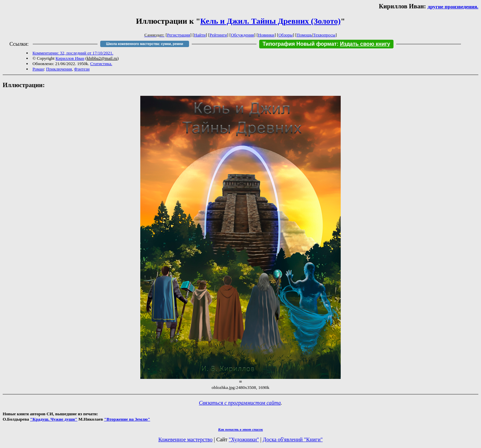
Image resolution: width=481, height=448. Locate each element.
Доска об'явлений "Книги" (293, 439)
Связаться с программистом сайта (240, 403)
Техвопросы (324, 35)
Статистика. (101, 64)
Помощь (304, 35)
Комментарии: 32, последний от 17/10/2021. (73, 53)
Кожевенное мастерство (185, 439)
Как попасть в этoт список (240, 429)
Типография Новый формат (300, 44)
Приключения (59, 69)
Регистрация (179, 35)
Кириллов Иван (70, 58)
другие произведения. (453, 7)
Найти (200, 35)
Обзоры (285, 35)
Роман (38, 69)
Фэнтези (82, 69)
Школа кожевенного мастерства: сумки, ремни (144, 44)
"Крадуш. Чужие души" (54, 419)
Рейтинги (218, 35)
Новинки (266, 35)
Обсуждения (242, 35)
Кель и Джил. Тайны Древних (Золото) (271, 21)
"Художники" (244, 439)
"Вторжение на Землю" (127, 419)
